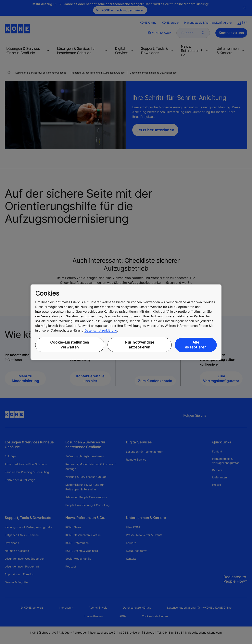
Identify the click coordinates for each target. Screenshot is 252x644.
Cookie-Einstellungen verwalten (70, 345)
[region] (126, 322)
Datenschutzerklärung (101, 331)
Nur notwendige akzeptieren (140, 345)
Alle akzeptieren (196, 345)
